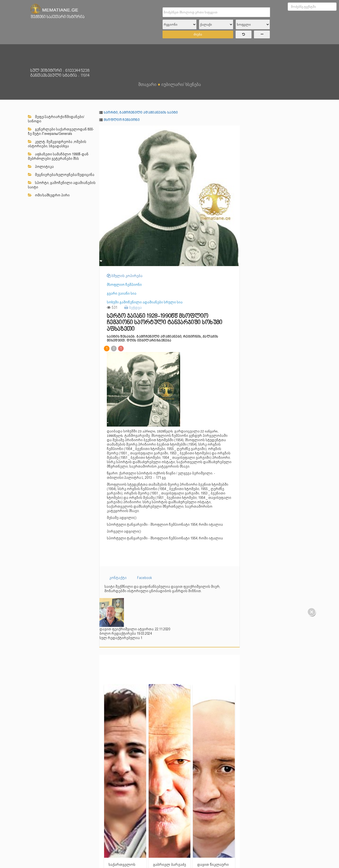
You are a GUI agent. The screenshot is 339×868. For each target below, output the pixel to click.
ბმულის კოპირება (125, 276)
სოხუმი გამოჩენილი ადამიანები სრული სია (145, 302)
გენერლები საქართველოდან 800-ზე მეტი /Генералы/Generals (61, 131)
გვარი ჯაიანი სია (122, 293)
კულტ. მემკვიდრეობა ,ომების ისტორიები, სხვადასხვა (57, 144)
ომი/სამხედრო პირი (49, 195)
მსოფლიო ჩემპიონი (122, 120)
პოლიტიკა (41, 167)
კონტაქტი (118, 578)
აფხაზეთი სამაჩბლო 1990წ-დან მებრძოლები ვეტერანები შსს (58, 156)
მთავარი (147, 84)
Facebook (145, 578)
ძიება (198, 34)
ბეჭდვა (133, 307)
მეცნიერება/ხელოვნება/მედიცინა (61, 175)
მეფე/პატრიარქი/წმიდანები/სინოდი (56, 119)
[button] (235, 130)
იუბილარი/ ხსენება (181, 84)
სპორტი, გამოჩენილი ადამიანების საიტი (62, 185)
